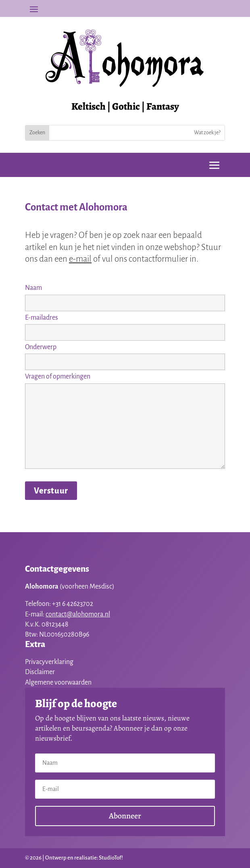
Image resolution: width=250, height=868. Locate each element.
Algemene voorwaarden (58, 683)
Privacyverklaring (49, 662)
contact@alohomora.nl (78, 614)
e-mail (80, 259)
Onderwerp (125, 354)
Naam (125, 295)
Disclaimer (40, 672)
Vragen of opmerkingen (125, 422)
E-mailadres (125, 325)
